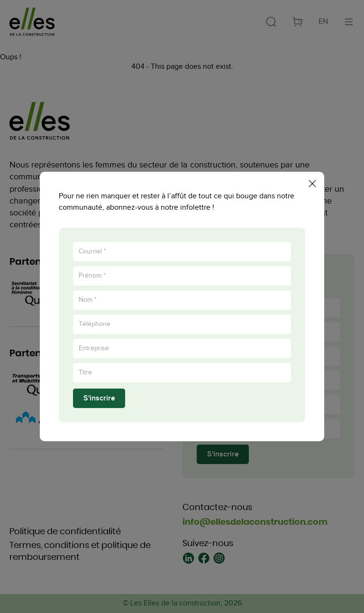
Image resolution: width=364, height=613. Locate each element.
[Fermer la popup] (312, 179)
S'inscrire (99, 403)
